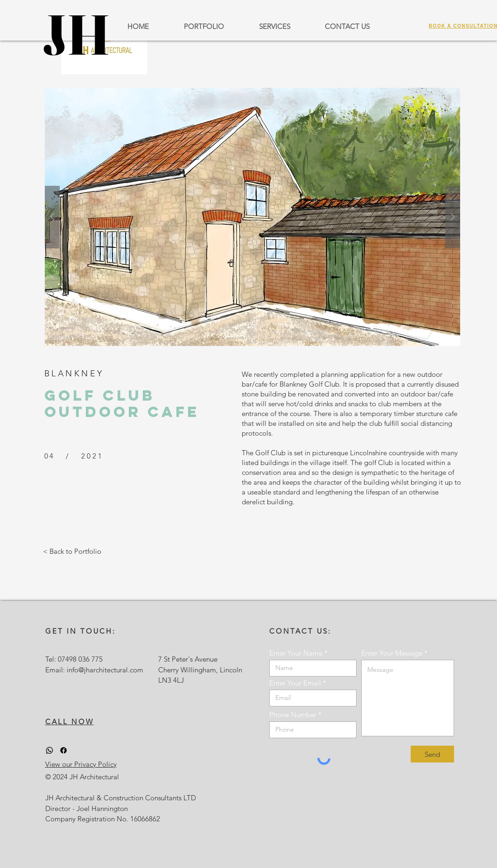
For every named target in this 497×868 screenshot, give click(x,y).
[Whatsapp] (49, 750)
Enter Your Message (392, 653)
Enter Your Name (296, 653)
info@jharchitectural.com (105, 670)
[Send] (432, 754)
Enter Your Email (295, 683)
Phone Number (293, 715)
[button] (252, 217)
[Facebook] (63, 750)
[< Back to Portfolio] (72, 551)
